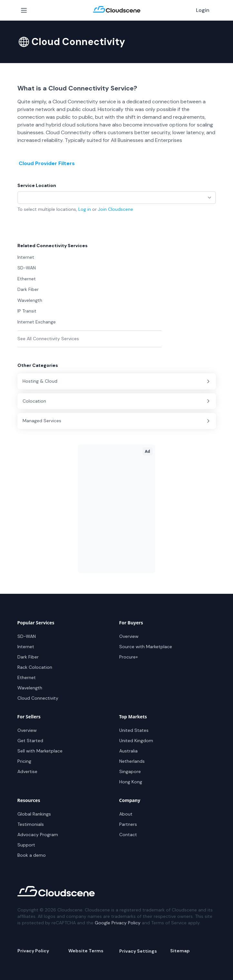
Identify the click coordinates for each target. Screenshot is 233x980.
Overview (129, 636)
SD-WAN (27, 636)
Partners (128, 824)
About (126, 814)
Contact (128, 835)
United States (134, 730)
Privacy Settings (138, 951)
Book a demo (32, 855)
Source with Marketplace (146, 647)
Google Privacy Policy (118, 923)
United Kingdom (136, 741)
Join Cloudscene (116, 209)
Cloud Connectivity (38, 698)
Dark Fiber (28, 657)
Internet (26, 647)
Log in (85, 209)
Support (26, 845)
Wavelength (30, 688)
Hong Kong (131, 782)
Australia (128, 751)
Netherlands (132, 761)
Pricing (24, 761)
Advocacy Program (38, 835)
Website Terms (86, 951)
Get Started (30, 741)
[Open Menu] (24, 10)
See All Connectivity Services (48, 339)
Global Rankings (34, 814)
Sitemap (180, 951)
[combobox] (117, 198)
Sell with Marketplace (40, 751)
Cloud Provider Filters (47, 163)
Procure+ (129, 657)
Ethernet (27, 677)
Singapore (130, 771)
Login (203, 10)
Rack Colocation (35, 667)
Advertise (27, 771)
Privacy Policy (33, 951)
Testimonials (31, 824)
